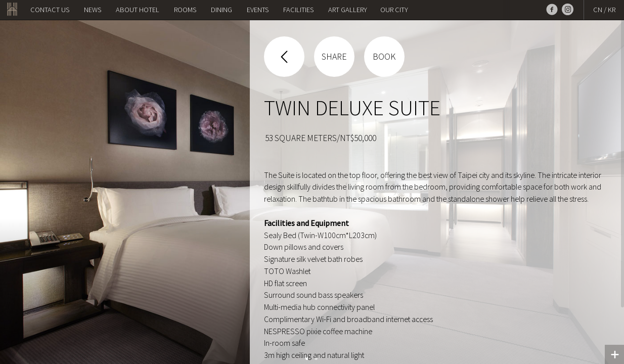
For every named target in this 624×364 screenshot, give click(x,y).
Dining (221, 10)
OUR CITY (394, 10)
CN (598, 10)
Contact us (50, 10)
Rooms (185, 10)
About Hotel (138, 10)
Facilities (298, 10)
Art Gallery (348, 10)
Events (258, 10)
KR (612, 10)
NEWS (93, 10)
